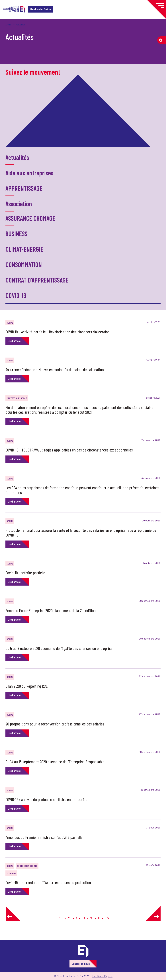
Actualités (17, 157)
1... (61, 918)
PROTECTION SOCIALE (17, 398)
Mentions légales (102, 976)
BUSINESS (16, 234)
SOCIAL (10, 323)
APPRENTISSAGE (24, 188)
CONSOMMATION (24, 264)
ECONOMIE (11, 873)
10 (91, 918)
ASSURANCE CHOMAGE (30, 218)
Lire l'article (14, 341)
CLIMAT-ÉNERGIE (24, 249)
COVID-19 (16, 295)
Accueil (9, 24)
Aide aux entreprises (29, 173)
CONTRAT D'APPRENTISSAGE (37, 280)
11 (99, 918)
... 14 (107, 918)
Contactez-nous (81, 964)
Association (19, 204)
